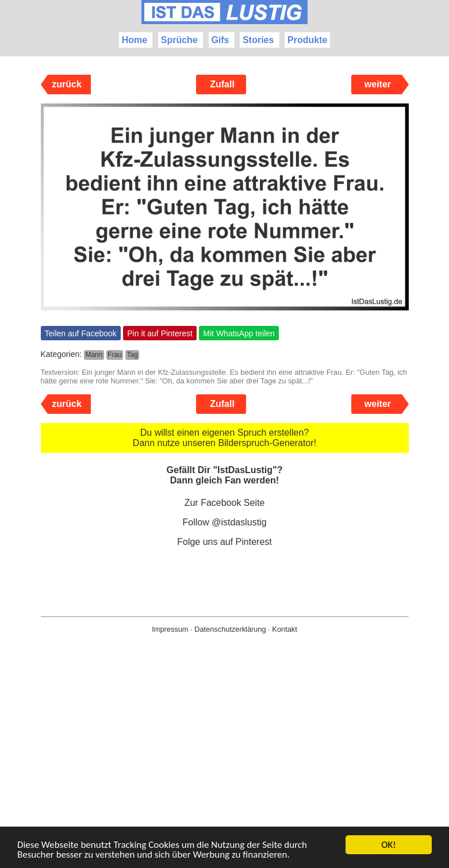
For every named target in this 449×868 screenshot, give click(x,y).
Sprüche (179, 40)
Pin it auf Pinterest (160, 333)
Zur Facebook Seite (225, 503)
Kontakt (284, 629)
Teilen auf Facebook (81, 333)
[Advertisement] (224, 769)
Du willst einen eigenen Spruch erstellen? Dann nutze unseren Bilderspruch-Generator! (224, 438)
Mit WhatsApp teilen (239, 333)
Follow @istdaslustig (224, 522)
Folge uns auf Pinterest (224, 542)
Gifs (220, 40)
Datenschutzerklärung (230, 629)
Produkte (307, 40)
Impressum (170, 629)
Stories (258, 40)
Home (135, 40)
